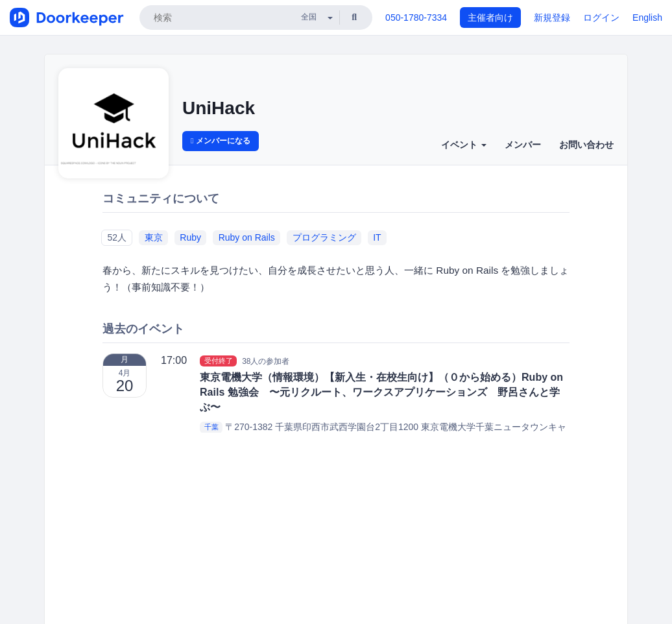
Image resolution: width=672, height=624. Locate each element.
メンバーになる (221, 141)
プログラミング (324, 237)
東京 (154, 237)
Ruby (190, 237)
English (647, 18)
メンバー (523, 145)
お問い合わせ (586, 145)
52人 (117, 237)
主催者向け (490, 18)
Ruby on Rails (247, 237)
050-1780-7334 (416, 18)
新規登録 (552, 18)
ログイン (601, 18)
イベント (464, 145)
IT (377, 237)
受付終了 (219, 361)
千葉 (211, 427)
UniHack (219, 108)
